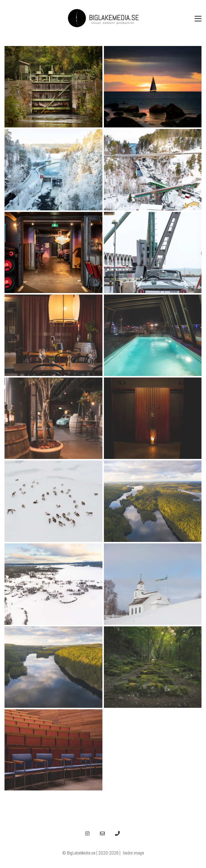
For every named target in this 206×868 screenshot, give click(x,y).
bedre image (134, 853)
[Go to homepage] (103, 18)
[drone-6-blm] (53, 501)
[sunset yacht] (153, 87)
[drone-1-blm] (53, 667)
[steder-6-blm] (153, 584)
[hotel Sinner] (153, 418)
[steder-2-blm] (53, 750)
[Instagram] (87, 833)
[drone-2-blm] (53, 584)
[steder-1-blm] (153, 667)
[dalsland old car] (153, 253)
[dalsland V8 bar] (53, 253)
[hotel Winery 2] (53, 335)
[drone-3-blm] (153, 501)
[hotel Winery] (153, 335)
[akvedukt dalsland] (153, 170)
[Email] (102, 833)
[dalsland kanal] (53, 87)
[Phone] (117, 833)
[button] (198, 19)
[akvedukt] (53, 170)
